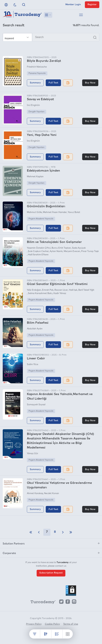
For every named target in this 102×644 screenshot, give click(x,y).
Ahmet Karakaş (35, 493)
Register (92, 5)
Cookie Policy (52, 624)
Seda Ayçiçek (79, 248)
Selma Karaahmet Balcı (40, 293)
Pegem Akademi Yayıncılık (41, 219)
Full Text (53, 83)
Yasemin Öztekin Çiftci (39, 248)
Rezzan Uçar (61, 290)
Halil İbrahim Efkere (38, 255)
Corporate (9, 553)
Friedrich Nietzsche (37, 67)
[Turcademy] (42, 602)
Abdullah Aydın (35, 329)
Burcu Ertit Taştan (61, 248)
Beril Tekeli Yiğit (86, 290)
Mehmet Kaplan (35, 177)
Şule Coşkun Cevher (38, 251)
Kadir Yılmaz (60, 293)
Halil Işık (73, 290)
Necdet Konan (52, 493)
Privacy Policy (34, 624)
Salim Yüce (33, 364)
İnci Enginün (33, 105)
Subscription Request (51, 573)
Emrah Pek (48, 290)
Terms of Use (71, 624)
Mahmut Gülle (34, 212)
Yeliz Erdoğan (34, 290)
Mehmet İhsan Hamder (55, 212)
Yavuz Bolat (74, 212)
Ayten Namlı (56, 251)
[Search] (51, 37)
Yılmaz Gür (33, 454)
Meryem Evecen (72, 251)
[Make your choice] (17, 37)
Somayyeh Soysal (36, 405)
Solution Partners (14, 543)
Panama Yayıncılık (37, 73)
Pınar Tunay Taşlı (90, 251)
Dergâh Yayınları (36, 112)
